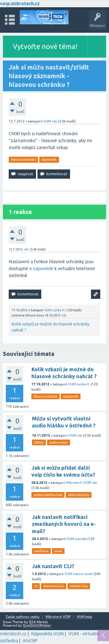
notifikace (41, 551)
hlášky (39, 442)
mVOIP (30, 641)
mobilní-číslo (79, 586)
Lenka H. (83, 384)
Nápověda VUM (47, 634)
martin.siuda (83, 574)
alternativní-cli (54, 586)
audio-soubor (59, 442)
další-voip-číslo (79, 495)
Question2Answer (37, 625)
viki (80, 436)
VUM (47, 121)
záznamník (49, 160)
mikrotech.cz (13, 634)
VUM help (84, 617)
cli (36, 586)
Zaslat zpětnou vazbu (23, 617)
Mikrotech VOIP (78, 483)
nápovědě (43, 268)
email (58, 551)
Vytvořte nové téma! (45, 46)
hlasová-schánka (45, 396)
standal (81, 539)
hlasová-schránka (23, 160)
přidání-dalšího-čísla (48, 495)
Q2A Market (38, 622)
